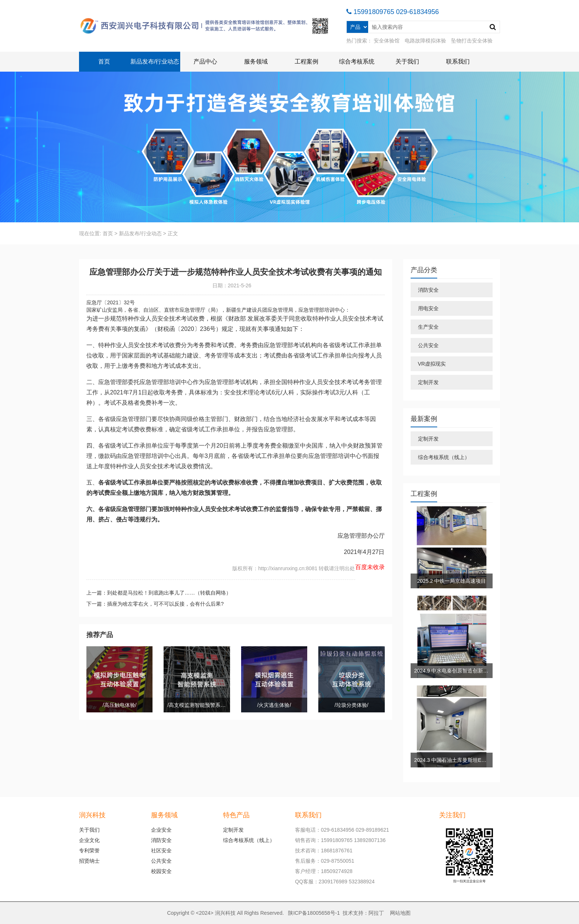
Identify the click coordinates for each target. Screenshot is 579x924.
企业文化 (89, 840)
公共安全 (428, 345)
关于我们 (407, 61)
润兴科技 (225, 913)
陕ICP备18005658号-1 (314, 913)
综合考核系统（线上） (444, 457)
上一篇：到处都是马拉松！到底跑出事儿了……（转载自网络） (159, 593)
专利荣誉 (89, 851)
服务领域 (256, 61)
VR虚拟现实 (432, 364)
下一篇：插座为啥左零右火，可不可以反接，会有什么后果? (155, 604)
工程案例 (306, 61)
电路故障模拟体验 (425, 41)
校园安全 (161, 871)
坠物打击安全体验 (472, 41)
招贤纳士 (89, 861)
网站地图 (400, 913)
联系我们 (458, 61)
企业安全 (161, 830)
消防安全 (428, 290)
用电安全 (428, 308)
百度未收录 (370, 567)
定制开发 (428, 382)
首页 (104, 61)
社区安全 (161, 851)
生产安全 (428, 327)
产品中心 (205, 61)
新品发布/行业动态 (155, 61)
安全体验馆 (387, 41)
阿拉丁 (376, 913)
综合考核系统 (357, 61)
